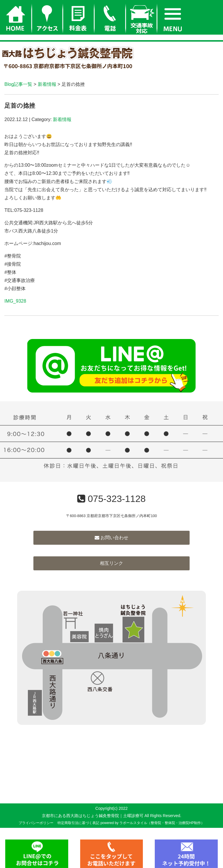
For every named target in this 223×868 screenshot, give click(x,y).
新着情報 (47, 84)
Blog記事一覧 (18, 84)
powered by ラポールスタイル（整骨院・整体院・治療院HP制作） (152, 823)
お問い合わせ (111, 538)
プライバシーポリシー (36, 823)
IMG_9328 (15, 301)
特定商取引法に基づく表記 (78, 823)
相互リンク (111, 563)
